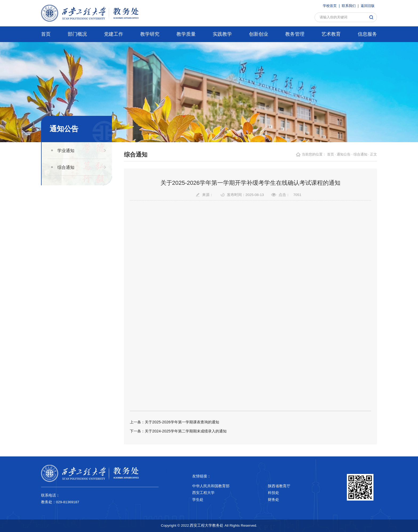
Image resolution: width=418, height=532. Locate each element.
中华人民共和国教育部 (211, 486)
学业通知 (66, 150)
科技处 (274, 493)
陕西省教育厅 (279, 486)
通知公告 (344, 154)
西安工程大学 (203, 493)
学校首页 (330, 6)
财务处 (274, 500)
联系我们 (349, 6)
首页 (331, 154)
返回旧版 (368, 6)
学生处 (198, 500)
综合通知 (66, 167)
